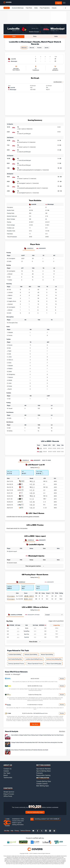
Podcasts (40, 773)
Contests (8, 788)
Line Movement (58, 82)
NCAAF (7, 8)
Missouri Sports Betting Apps (54, 664)
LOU (41, 448)
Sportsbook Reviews (44, 769)
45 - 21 (33, 481)
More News (62, 731)
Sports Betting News (44, 771)
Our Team (7, 773)
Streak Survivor (9, 792)
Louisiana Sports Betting (15, 655)
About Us (8, 765)
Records (32, 48)
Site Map (7, 830)
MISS (41, 452)
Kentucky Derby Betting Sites (54, 659)
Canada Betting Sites (44, 781)
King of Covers (9, 794)
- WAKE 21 (29, 596)
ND (22, 499)
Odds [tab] (56, 36)
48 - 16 (33, 496)
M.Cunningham (11, 596)
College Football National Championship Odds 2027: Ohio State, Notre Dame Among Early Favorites (37, 742)
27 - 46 (33, 502)
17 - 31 (32, 490)
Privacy (17, 830)
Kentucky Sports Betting (31, 655)
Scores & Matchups (18, 8)
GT (22, 502)
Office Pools (8, 796)
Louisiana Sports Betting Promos (34, 659)
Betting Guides (43, 765)
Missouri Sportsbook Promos (35, 664)
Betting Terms (35, 468)
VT (22, 493)
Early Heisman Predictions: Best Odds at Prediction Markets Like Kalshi (30, 750)
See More (35, 724)
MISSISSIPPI (41, 540)
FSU (22, 496)
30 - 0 (33, 487)
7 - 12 (32, 499)
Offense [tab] (15, 615)
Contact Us (7, 769)
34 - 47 (33, 508)
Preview (39, 48)
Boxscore (24, 48)
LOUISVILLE (29, 540)
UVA (22, 490)
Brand (6, 775)
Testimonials (8, 777)
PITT (22, 505)
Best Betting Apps (43, 786)
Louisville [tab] (29, 248)
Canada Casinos (42, 784)
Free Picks (29, 8)
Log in (59, 3)
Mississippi (58, 28)
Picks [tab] (35, 36)
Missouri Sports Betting (47, 655)
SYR (22, 487)
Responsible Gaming (43, 775)
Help (12, 830)
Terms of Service (25, 830)
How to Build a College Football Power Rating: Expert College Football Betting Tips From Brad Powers (37, 735)
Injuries (47, 48)
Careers (6, 771)
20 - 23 (33, 505)
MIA (22, 507)
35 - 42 (33, 493)
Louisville (13, 28)
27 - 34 (33, 484)
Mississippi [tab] (41, 248)
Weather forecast (34, 32)
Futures (54, 8)
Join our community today (35, 812)
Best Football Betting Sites (15, 659)
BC (22, 484)
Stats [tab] (14, 36)
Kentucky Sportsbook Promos (16, 664)
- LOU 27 (28, 599)
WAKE (23, 481)
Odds (36, 8)
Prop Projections (45, 8)
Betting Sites (43, 778)
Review (62, 679)
